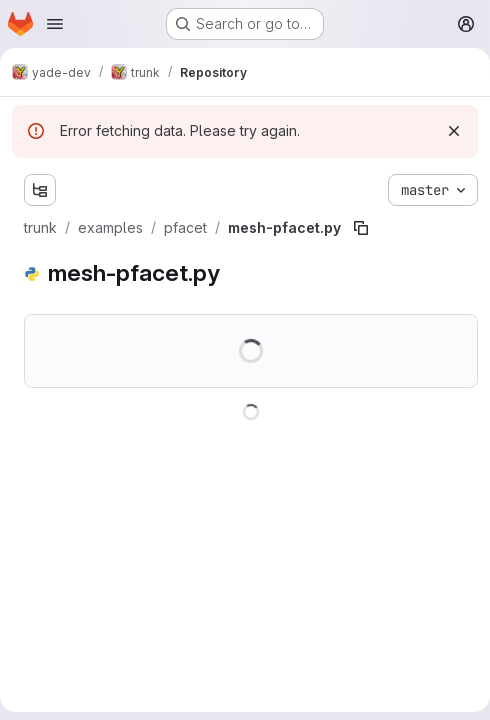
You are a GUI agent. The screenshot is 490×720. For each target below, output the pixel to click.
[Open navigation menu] (55, 24)
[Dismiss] (454, 131)
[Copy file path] (361, 228)
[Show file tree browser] (40, 190)
